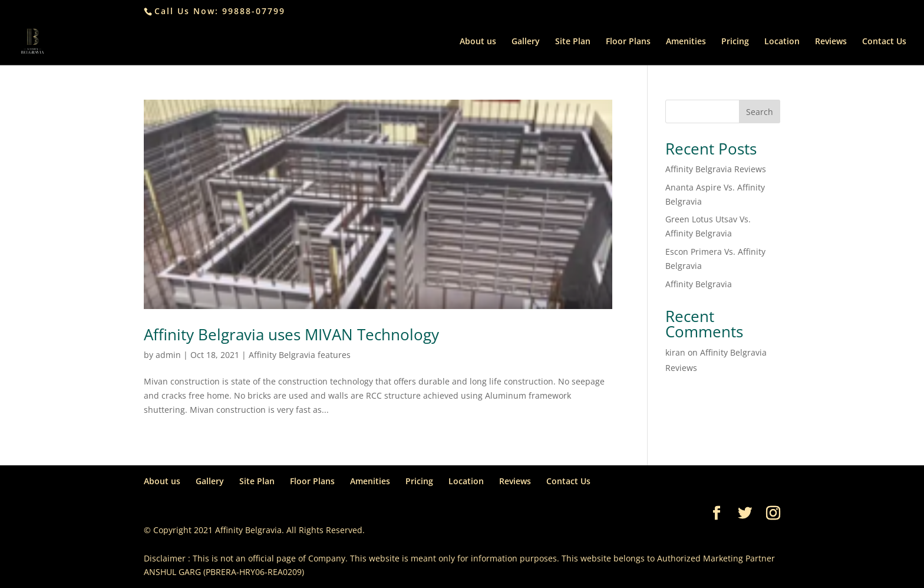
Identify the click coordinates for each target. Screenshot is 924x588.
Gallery (526, 42)
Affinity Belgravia (699, 284)
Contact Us (884, 42)
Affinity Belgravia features (300, 355)
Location (782, 42)
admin (168, 355)
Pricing (735, 42)
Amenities (686, 42)
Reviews (831, 42)
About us (478, 42)
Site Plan (573, 42)
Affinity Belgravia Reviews (716, 169)
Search (760, 112)
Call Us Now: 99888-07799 (220, 11)
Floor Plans (628, 42)
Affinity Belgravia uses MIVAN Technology (291, 334)
